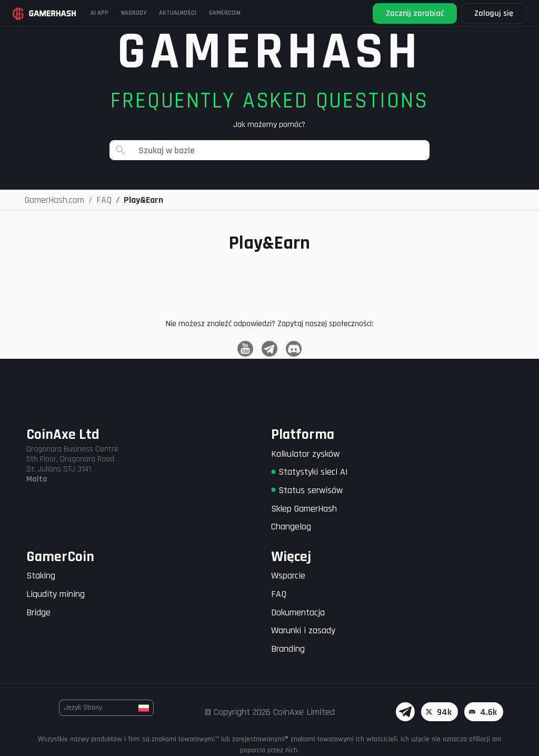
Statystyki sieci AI (310, 472)
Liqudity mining (56, 594)
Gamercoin (225, 13)
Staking (41, 576)
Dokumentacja (298, 612)
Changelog (291, 527)
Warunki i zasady (303, 630)
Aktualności (178, 13)
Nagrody (134, 13)
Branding (288, 649)
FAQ (279, 594)
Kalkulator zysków (305, 454)
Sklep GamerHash (304, 509)
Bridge (38, 612)
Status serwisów (307, 490)
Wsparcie (288, 576)
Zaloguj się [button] (494, 13)
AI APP (99, 13)
